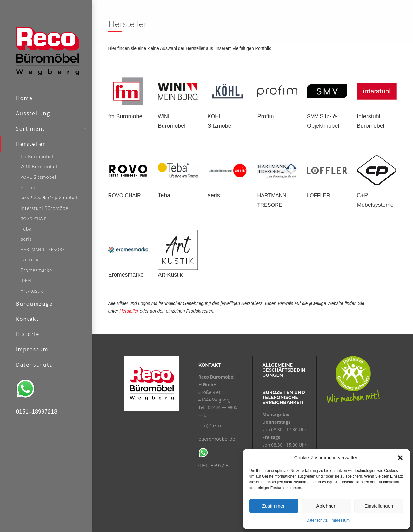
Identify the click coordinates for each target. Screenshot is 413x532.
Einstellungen (379, 506)
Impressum (340, 520)
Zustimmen (274, 506)
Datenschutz (317, 520)
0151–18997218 (213, 466)
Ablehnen (326, 506)
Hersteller (129, 311)
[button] (400, 458)
